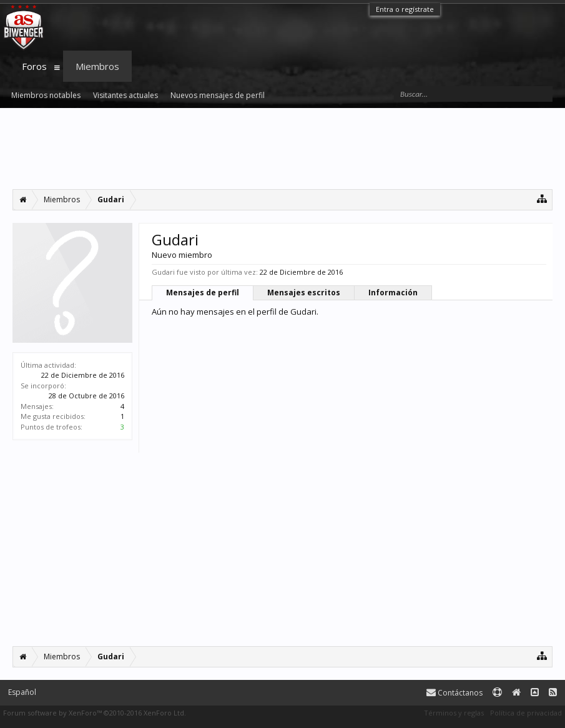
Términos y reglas (454, 713)
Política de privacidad (526, 713)
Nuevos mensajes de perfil (218, 95)
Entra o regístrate (405, 9)
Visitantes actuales (125, 95)
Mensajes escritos (304, 293)
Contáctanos (454, 693)
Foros (34, 66)
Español (22, 692)
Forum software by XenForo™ (95, 713)
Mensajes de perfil (203, 293)
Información (393, 293)
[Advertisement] (282, 149)
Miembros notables (46, 95)
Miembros (97, 66)
